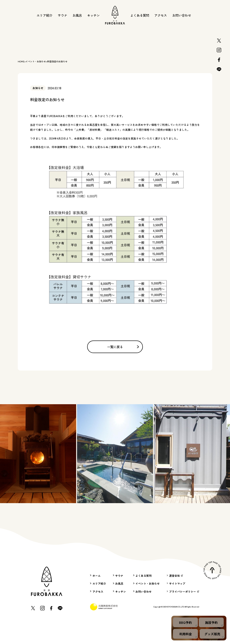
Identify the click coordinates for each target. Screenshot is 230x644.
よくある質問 (140, 15)
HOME (21, 61)
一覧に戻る (123, 347)
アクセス (161, 15)
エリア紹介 (44, 15)
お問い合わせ (182, 15)
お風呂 (77, 15)
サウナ (62, 15)
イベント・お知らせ (36, 61)
